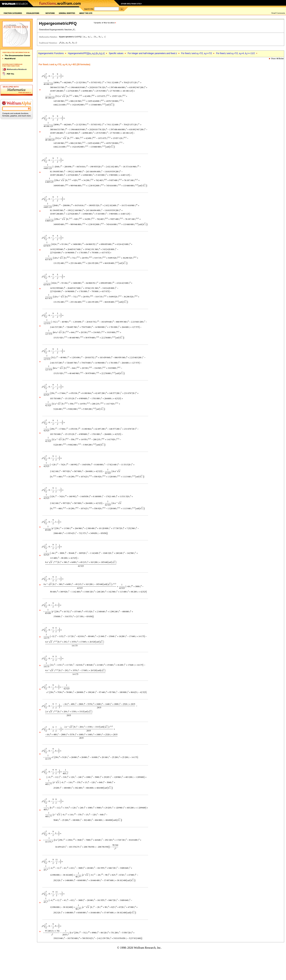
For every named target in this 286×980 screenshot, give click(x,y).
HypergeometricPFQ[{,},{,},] (86, 53)
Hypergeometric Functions (51, 53)
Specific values (116, 53)
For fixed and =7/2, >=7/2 (196, 53)
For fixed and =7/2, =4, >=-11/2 (235, 53)
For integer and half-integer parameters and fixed (152, 53)
